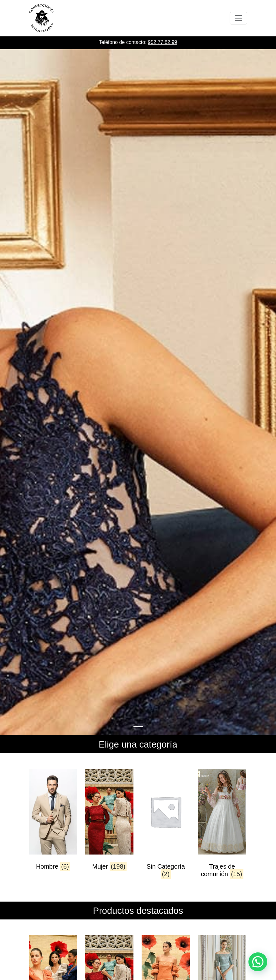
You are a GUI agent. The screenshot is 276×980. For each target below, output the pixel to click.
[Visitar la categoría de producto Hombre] (53, 825)
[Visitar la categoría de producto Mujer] (109, 825)
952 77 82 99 (162, 42)
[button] (258, 962)
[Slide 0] (138, 727)
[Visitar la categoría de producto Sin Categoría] (166, 825)
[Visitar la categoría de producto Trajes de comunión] (222, 825)
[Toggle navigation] (238, 18)
